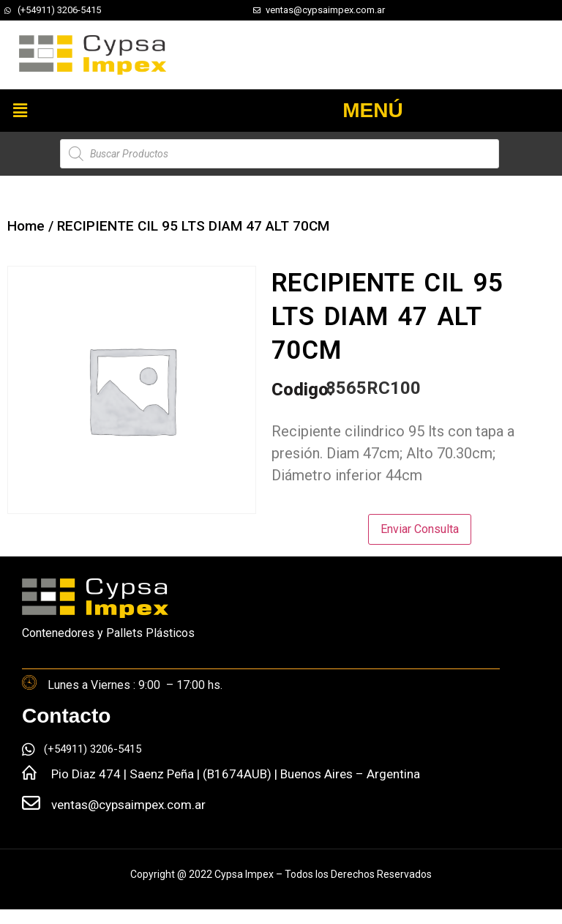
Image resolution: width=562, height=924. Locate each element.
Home (26, 226)
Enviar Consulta (420, 529)
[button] (20, 111)
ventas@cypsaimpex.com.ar (128, 805)
